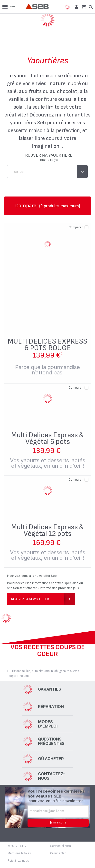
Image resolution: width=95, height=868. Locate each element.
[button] (76, 7)
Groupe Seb (58, 853)
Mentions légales (19, 853)
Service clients (61, 846)
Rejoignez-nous (18, 861)
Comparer (76, 227)
